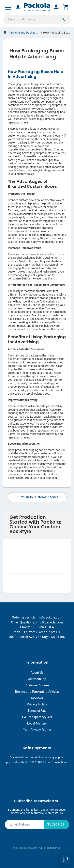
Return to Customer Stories (37, 497)
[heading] (37, 52)
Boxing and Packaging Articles (30, 33)
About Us (37, 673)
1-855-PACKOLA (42, 627)
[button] (63, 19)
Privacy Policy (37, 704)
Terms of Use (37, 711)
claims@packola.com (47, 617)
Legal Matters (37, 723)
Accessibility (37, 679)
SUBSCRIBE (56, 824)
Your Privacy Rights (37, 730)
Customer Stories (37, 685)
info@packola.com (49, 622)
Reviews (37, 698)
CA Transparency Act (37, 717)
